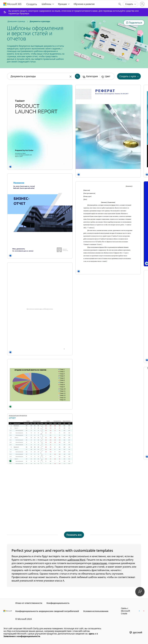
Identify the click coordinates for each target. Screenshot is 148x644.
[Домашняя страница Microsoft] (8, 611)
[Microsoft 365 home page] (13, 4)
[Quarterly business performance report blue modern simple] (119, 177)
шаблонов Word (76, 560)
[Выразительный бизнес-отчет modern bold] (74, 115)
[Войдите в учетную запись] (142, 4)
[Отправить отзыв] (140, 592)
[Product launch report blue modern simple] (29, 112)
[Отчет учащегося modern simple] (74, 303)
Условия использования (96, 611)
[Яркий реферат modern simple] (119, 495)
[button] (134, 23)
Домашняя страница (16, 21)
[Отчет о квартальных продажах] (29, 284)
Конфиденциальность (58, 603)
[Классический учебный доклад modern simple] (29, 371)
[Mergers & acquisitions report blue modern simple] (74, 177)
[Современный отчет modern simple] (74, 367)
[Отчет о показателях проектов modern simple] (29, 321)
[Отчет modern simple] (119, 238)
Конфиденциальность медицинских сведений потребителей (47, 611)
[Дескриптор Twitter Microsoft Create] (139, 611)
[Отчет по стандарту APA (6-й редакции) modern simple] (119, 303)
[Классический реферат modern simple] (119, 431)
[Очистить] (71, 76)
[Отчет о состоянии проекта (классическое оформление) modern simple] (74, 431)
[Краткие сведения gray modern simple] (74, 238)
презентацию (100, 563)
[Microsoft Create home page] (32, 4)
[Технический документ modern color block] (29, 233)
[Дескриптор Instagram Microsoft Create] (144, 611)
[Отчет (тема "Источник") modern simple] (119, 115)
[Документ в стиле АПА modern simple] (74, 495)
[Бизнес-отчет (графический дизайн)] (29, 172)
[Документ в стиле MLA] (29, 435)
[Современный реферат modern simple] (119, 367)
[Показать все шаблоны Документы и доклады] (74, 535)
